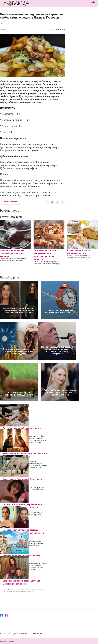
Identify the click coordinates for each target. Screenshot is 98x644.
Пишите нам (37, 634)
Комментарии (11, 202)
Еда (3, 23)
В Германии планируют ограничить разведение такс (19, 394)
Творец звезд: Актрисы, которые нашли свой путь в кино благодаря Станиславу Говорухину (57, 350)
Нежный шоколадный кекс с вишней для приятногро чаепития (13, 253)
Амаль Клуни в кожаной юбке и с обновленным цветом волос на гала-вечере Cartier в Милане (19, 310)
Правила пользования (20, 634)
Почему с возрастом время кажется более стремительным (60, 312)
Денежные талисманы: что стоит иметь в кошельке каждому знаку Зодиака (19, 352)
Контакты (4, 634)
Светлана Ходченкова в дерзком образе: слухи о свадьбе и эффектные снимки (60, 393)
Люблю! (3, 29)
